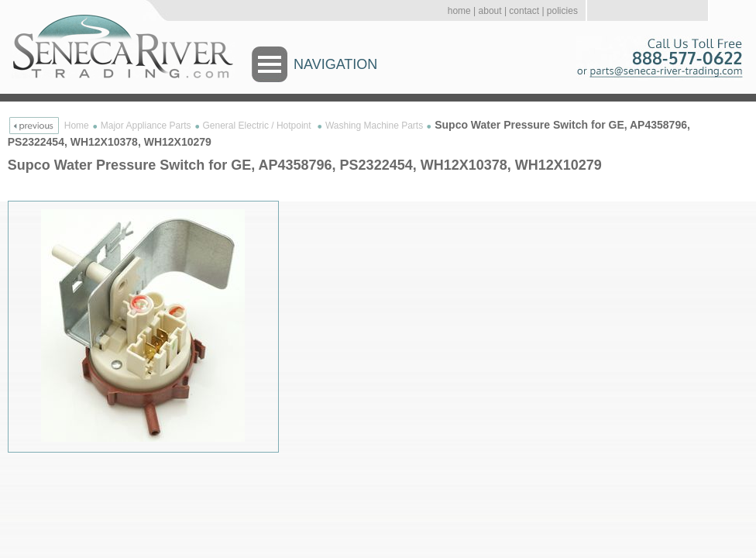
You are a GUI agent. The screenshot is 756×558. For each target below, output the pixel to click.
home (459, 11)
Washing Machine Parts (374, 126)
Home (77, 126)
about (490, 11)
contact (524, 11)
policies (562, 11)
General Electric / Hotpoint (258, 126)
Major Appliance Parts (146, 126)
